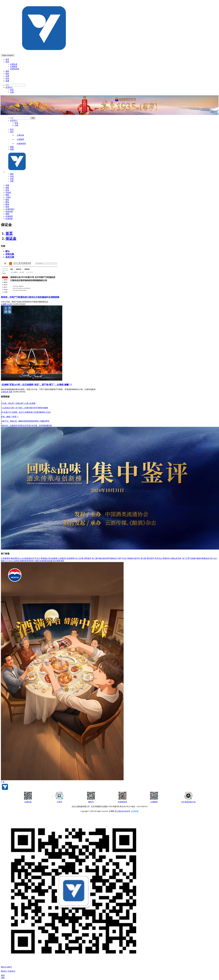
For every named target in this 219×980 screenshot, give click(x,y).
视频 (12, 147)
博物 (7, 214)
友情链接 (135, 811)
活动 (7, 78)
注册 (12, 92)
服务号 (91, 802)
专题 (12, 181)
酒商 (7, 195)
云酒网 (4, 304)
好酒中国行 (10, 209)
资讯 (7, 62)
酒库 (7, 71)
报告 (7, 74)
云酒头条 (14, 64)
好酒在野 (9, 219)
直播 (7, 81)
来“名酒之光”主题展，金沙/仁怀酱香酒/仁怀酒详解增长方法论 (26, 412)
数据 (7, 204)
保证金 (11, 238)
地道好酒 (9, 212)
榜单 (7, 207)
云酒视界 (14, 67)
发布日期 (10, 257)
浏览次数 (10, 254)
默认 (8, 251)
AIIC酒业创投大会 (188, 802)
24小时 (10, 304)
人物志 (8, 197)
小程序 (59, 802)
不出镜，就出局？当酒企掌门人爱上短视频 (18, 403)
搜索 (33, 118)
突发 (7, 190)
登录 (12, 90)
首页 (7, 59)
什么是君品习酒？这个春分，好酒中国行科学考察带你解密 (25, 408)
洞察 (7, 188)
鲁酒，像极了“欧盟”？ (10, 417)
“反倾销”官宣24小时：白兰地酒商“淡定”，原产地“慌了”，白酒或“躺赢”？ (36, 385)
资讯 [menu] (12, 132)
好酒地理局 (15, 69)
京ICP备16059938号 (122, 811)
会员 (9, 87)
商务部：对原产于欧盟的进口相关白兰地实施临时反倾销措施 (30, 297)
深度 (7, 185)
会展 (7, 76)
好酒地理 (9, 216)
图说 (7, 202)
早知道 (8, 192)
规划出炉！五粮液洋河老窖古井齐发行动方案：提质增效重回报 (26, 426)
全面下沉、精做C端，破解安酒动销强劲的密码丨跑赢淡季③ (25, 421)
